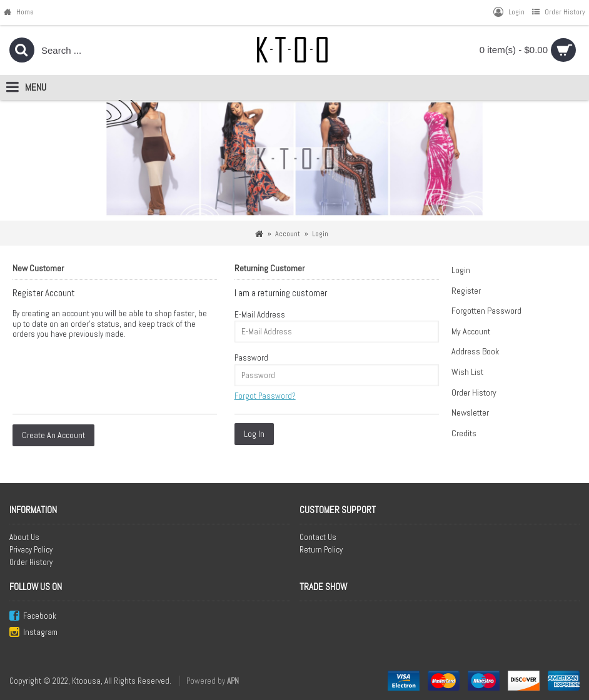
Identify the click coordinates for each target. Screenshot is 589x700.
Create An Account (53, 435)
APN (233, 681)
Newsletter (470, 412)
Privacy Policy (31, 550)
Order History (474, 392)
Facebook (33, 617)
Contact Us (318, 537)
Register (466, 291)
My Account (471, 331)
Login (461, 270)
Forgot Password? (265, 396)
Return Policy (321, 550)
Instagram (33, 633)
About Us (24, 537)
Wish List (467, 372)
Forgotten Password (486, 311)
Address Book (475, 351)
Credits (464, 433)
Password (251, 358)
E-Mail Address (260, 315)
